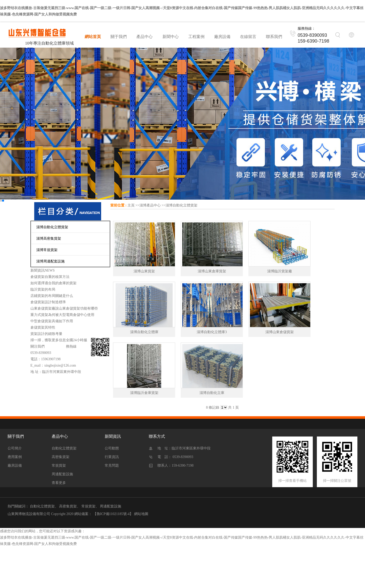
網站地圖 (141, 514)
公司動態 (112, 448)
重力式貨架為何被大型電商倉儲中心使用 (62, 315)
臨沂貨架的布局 (43, 289)
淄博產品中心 (150, 205)
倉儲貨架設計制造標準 (48, 302)
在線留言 (248, 37)
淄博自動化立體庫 (144, 332)
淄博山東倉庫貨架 (212, 271)
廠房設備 (222, 37)
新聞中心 (171, 37)
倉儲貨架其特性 (43, 327)
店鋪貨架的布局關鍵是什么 (52, 296)
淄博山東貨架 (144, 271)
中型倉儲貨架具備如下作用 (52, 321)
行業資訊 (112, 457)
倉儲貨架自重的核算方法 (50, 277)
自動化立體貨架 (64, 448)
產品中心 (144, 37)
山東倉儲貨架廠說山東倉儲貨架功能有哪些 (64, 308)
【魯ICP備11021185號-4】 (113, 514)
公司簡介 (15, 448)
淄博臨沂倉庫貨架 (144, 393)
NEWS (50, 270)
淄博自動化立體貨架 (181, 205)
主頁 (131, 205)
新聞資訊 (113, 436)
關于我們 (119, 37)
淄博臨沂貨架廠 (280, 271)
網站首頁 (93, 37)
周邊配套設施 (62, 474)
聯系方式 (157, 436)
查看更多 (59, 483)
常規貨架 (59, 466)
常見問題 (112, 466)
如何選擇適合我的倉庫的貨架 (53, 283)
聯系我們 (274, 37)
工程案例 (196, 37)
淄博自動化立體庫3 (212, 332)
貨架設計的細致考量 (46, 334)
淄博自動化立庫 (212, 393)
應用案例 (15, 457)
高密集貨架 (61, 457)
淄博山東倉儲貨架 (280, 332)
